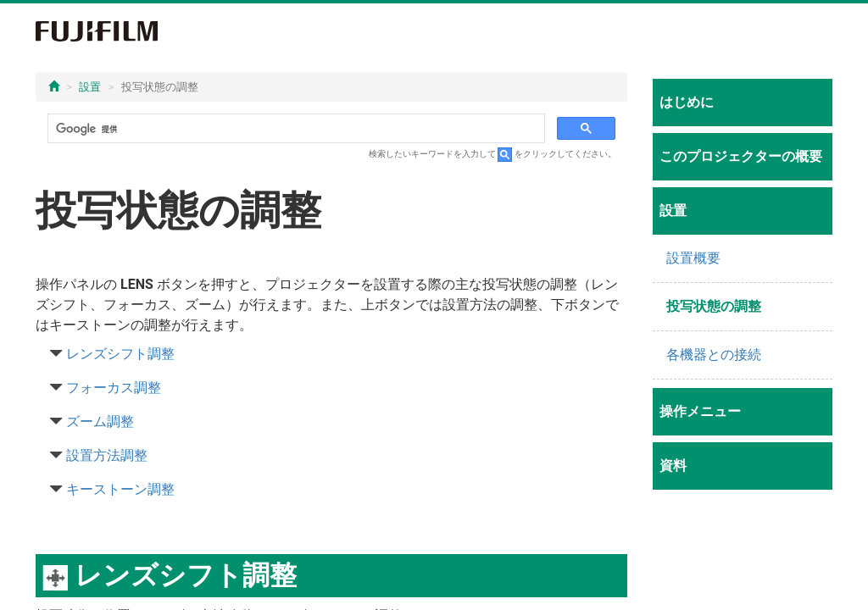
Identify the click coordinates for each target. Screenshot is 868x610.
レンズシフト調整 (120, 354)
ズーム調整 (100, 421)
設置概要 (693, 258)
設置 (90, 87)
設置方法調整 (107, 455)
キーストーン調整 (120, 489)
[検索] (295, 129)
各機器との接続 (714, 355)
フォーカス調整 (114, 388)
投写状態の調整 (714, 306)
